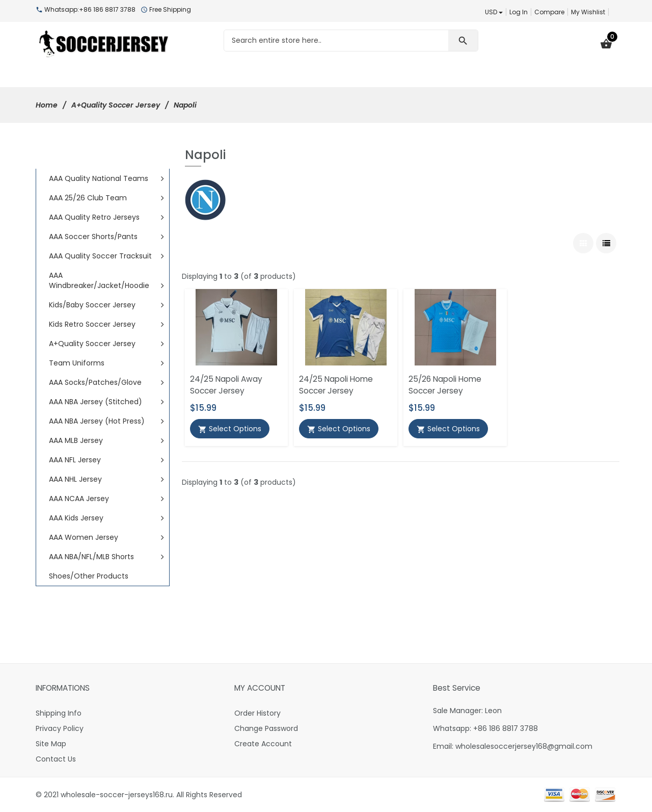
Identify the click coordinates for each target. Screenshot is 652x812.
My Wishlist (588, 12)
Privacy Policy (60, 728)
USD (494, 12)
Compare (549, 12)
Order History (257, 713)
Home (47, 105)
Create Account (263, 744)
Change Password (266, 728)
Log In (519, 12)
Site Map (51, 744)
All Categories (87, 158)
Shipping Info (59, 713)
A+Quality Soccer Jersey (116, 105)
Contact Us (56, 759)
